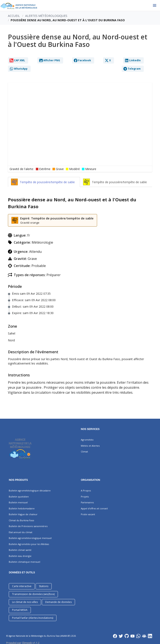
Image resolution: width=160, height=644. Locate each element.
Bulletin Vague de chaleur (23, 514)
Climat (84, 452)
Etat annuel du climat (21, 532)
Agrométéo (87, 440)
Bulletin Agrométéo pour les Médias (29, 544)
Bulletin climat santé (20, 550)
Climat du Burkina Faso (21, 520)
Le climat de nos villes (25, 602)
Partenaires (87, 502)
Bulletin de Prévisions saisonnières (28, 526)
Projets (85, 497)
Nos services (90, 429)
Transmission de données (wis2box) (33, 594)
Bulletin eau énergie (20, 556)
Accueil (14, 16)
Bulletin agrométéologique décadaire (30, 491)
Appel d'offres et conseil (94, 508)
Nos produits (18, 480)
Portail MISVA (20, 610)
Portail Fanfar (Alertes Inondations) (33, 618)
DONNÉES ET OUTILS (22, 573)
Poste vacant (88, 514)
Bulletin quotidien (19, 497)
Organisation (90, 480)
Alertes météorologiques (46, 16)
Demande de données (58, 602)
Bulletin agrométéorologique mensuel (30, 538)
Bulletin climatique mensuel (24, 562)
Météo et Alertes (90, 446)
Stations (44, 586)
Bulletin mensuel (18, 502)
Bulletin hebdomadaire (22, 508)
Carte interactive (22, 586)
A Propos (86, 491)
